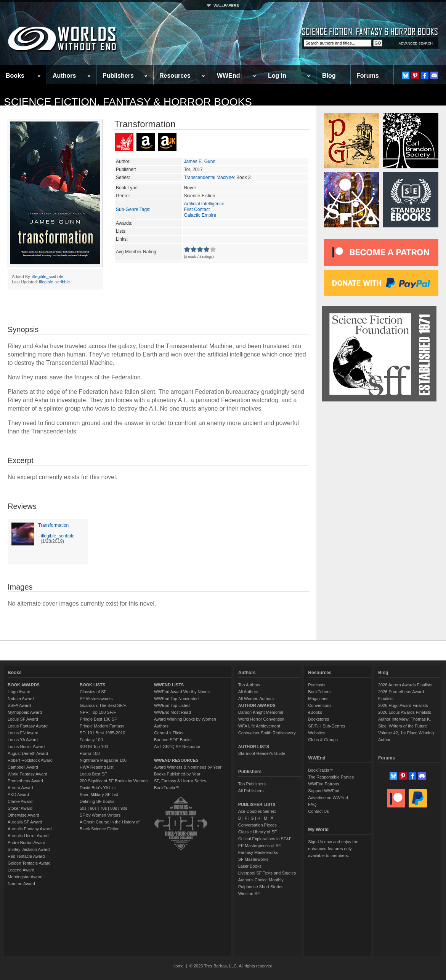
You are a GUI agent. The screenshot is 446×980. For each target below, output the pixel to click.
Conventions (320, 705)
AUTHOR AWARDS (257, 705)
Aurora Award (20, 788)
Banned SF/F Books (173, 740)
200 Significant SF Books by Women (114, 781)
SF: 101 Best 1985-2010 (102, 733)
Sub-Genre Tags (132, 209)
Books (15, 76)
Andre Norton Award (26, 843)
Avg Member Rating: (137, 252)
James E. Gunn (200, 161)
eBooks (315, 712)
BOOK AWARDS (24, 685)
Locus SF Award (23, 719)
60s (93, 808)
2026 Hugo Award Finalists (403, 705)
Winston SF (249, 894)
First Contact (197, 209)
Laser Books (250, 866)
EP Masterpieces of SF (260, 846)
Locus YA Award (23, 740)
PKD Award (18, 795)
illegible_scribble (48, 277)
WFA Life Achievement (259, 726)
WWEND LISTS (169, 685)
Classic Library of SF (257, 832)
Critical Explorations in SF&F (265, 839)
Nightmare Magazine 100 (103, 760)
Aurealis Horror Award (28, 836)
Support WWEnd (324, 791)
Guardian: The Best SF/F (103, 705)
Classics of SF (93, 692)
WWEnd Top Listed (172, 705)
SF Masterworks (253, 859)
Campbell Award (23, 767)
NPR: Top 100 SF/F (98, 712)
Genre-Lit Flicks (169, 733)
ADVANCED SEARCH (416, 43)
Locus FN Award (23, 733)
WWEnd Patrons (323, 784)
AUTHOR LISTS (254, 747)
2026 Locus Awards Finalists (405, 712)
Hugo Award (19, 692)
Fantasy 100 (91, 740)
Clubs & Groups (323, 740)
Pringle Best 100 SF (98, 719)
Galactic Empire (200, 215)
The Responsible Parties (331, 777)
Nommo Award (21, 884)
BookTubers (319, 692)
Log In (277, 76)
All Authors (248, 692)
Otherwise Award (23, 815)
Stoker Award (20, 808)
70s (103, 808)
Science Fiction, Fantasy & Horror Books (128, 102)
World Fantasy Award (27, 774)
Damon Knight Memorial (261, 712)
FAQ (312, 804)
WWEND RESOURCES (176, 760)
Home (178, 966)
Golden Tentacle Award (29, 863)
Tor (187, 169)
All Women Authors (256, 699)
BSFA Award (19, 705)
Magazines (318, 699)
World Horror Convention (261, 719)
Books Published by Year (177, 774)
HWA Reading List (97, 767)
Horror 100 (90, 753)
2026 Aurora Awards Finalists (405, 685)
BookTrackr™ (167, 788)
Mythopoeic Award (25, 712)
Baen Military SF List (99, 795)
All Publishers (251, 791)
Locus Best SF (93, 774)
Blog (329, 76)
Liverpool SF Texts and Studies (267, 873)
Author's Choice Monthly (261, 880)
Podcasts (317, 685)
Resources (175, 76)
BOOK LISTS (92, 685)
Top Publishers (252, 784)
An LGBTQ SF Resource (177, 747)
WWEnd (228, 76)
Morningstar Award (25, 877)
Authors (64, 76)
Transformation (53, 525)
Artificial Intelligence (204, 204)
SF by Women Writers (100, 815)
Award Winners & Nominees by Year (188, 767)
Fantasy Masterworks (258, 852)
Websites (317, 733)
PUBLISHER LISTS (257, 804)
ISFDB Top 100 (94, 747)
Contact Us (318, 811)
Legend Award (21, 870)
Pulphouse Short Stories (261, 887)
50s (83, 808)
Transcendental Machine (209, 177)
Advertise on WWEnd (328, 798)
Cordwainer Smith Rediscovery (267, 733)
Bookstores (318, 719)
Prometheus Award (25, 781)
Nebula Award (21, 699)
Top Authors (249, 685)
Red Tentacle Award (26, 856)
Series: (123, 177)
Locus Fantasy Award (28, 726)
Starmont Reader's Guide (262, 753)
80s (114, 808)
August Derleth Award (28, 753)
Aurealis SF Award (25, 822)
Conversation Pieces (257, 825)
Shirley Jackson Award (29, 849)
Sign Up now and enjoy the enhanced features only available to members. (333, 849)
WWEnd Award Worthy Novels (182, 692)
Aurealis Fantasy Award (30, 829)
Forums (368, 76)
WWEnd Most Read (172, 712)
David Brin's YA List (98, 788)
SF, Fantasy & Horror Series (180, 781)
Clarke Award (20, 801)
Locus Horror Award (26, 747)
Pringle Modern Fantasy (102, 726)
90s (124, 808)
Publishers (118, 76)
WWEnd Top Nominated (176, 699)
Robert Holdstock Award (30, 760)
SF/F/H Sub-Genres (326, 726)
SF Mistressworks (96, 699)
